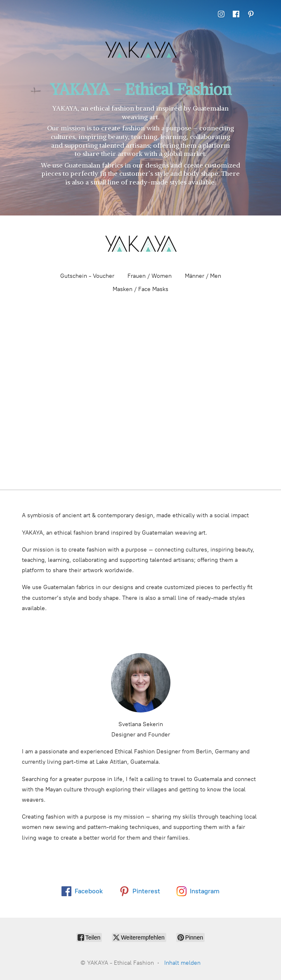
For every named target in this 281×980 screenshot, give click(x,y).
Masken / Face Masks (140, 289)
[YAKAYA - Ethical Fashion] (141, 243)
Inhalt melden (182, 963)
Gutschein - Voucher (87, 276)
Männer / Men (203, 276)
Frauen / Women (150, 276)
